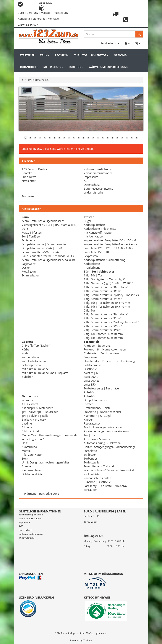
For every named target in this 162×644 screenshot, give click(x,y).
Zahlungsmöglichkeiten (99, 169)
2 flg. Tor (89, 310)
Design (26, 268)
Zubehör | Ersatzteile (97, 482)
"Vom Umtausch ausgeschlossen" (43, 221)
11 (74, 138)
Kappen (89, 419)
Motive (26, 451)
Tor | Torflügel (31, 236)
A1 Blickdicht (30, 404)
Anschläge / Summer (97, 439)
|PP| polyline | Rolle (35, 416)
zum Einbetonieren (34, 361)
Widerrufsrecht (93, 192)
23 (132, 138)
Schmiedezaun (31, 275)
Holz (25, 443)
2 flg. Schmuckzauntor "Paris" (103, 330)
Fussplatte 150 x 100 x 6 (99, 252)
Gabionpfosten (31, 365)
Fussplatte (90, 451)
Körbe (26, 349)
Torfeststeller (92, 462)
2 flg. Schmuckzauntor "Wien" (103, 326)
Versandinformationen (98, 173)
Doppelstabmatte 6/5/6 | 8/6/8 (42, 248)
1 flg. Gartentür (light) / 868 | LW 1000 (108, 283)
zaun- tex (28, 400)
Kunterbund (29, 447)
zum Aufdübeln (31, 357)
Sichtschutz (53, 67)
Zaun (45, 55)
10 (69, 138)
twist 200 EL (92, 381)
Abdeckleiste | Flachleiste (100, 229)
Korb (25, 353)
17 (103, 138)
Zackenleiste (92, 474)
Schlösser (90, 455)
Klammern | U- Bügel (97, 416)
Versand (103, 633)
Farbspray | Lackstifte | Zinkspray (106, 486)
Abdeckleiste (92, 264)
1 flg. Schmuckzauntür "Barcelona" (106, 287)
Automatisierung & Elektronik (103, 443)
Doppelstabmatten (96, 400)
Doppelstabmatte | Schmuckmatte (44, 244)
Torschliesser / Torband (99, 466)
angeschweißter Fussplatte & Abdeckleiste (110, 244)
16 (98, 138)
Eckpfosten (91, 256)
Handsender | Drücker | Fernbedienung (109, 361)
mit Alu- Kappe (93, 236)
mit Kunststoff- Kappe (98, 232)
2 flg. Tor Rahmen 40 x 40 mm (103, 334)
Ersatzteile (90, 369)
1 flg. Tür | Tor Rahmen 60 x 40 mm (107, 307)
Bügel (87, 221)
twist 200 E (91, 377)
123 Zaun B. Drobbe (35, 169)
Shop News (29, 177)
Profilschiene (92, 268)
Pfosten (62, 55)
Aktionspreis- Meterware (37, 408)
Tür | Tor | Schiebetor (91, 55)
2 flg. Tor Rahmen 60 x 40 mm (103, 338)
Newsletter (29, 181)
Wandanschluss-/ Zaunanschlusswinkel (109, 470)
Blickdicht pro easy (34, 419)
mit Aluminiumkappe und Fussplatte (45, 373)
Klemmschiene (31, 470)
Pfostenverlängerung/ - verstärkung (106, 431)
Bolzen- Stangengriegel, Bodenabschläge (110, 447)
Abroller (27, 466)
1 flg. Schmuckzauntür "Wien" (103, 299)
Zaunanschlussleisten (97, 478)
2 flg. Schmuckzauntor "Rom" (102, 318)
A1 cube (27, 427)
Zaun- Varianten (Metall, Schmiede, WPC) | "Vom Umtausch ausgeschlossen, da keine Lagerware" (49, 260)
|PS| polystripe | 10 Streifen (40, 412)
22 (127, 138)
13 (83, 138)
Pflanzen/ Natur (32, 455)
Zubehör (76, 67)
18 (108, 138)
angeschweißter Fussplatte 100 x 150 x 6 (110, 240)
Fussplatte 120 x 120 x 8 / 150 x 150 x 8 (110, 248)
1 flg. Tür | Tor (93, 275)
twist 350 (90, 384)
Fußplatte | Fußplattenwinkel (102, 412)
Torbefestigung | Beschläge (101, 388)
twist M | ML (92, 373)
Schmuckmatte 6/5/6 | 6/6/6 (40, 252)
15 (93, 138)
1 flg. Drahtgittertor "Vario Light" (105, 279)
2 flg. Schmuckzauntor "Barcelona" (106, 314)
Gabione (121, 55)
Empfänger (91, 357)
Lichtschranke (93, 365)
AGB (87, 181)
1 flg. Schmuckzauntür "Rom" (102, 291)
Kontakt (27, 173)
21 (122, 138)
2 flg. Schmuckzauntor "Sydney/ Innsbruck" (111, 322)
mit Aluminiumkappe (35, 369)
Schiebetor (29, 240)
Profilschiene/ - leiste (97, 408)
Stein (25, 458)
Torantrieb (29, 67)
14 (88, 138)
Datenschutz (92, 185)
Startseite (27, 55)
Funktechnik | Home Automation (105, 349)
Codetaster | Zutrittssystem (101, 353)
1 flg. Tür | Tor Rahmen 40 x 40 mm (107, 303)
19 (112, 138)
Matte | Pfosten (32, 232)
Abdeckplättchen (94, 225)
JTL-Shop (87, 640)
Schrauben (91, 490)
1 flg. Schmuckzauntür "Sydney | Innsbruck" (112, 295)
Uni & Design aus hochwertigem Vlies (46, 462)
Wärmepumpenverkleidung (108, 67)
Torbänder (90, 458)
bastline (27, 423)
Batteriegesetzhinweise (98, 189)
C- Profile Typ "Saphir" (36, 345)
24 (137, 138)
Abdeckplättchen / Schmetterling (105, 260)
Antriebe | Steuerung (97, 345)
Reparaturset (92, 423)
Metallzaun (29, 271)
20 (117, 138)
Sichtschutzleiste (32, 474)
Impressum (91, 177)
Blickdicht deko (31, 431)
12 (79, 138)
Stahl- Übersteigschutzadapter (103, 427)
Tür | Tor (90, 435)
